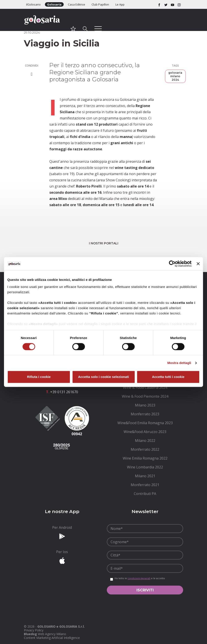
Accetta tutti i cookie (168, 377)
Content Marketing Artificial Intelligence (52, 638)
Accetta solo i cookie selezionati (103, 377)
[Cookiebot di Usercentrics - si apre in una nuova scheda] (172, 264)
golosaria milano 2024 (175, 76)
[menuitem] (145, 387)
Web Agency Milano (52, 634)
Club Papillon (100, 4)
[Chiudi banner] (198, 264)
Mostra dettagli (179, 363)
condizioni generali (139, 578)
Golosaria (54, 4)
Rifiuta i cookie (39, 377)
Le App (120, 4)
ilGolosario (33, 4)
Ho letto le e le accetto (140, 578)
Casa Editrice (77, 4)
